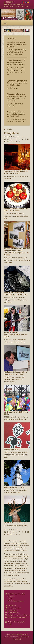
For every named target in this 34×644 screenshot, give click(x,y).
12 (5, 139)
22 (8, 141)
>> (16, 141)
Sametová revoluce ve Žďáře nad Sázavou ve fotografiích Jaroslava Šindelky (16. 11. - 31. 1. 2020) (17, 252)
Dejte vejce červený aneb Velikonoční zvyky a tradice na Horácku (17, 45)
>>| (19, 141)
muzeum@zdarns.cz (14, 608)
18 (22, 139)
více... (21, 54)
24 (14, 141)
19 (25, 139)
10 (22, 137)
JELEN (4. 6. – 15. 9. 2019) (15, 523)
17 (19, 139)
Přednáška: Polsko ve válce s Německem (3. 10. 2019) (15, 373)
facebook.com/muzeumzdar (15, 4)
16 (17, 139)
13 (8, 139)
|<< (5, 137)
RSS (20, 639)
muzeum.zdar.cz (13, 610)
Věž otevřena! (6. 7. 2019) (14, 487)
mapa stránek (25, 637)
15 (14, 139)
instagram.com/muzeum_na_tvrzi (18, 615)
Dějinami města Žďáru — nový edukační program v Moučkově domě (16, 114)
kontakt (15, 639)
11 (25, 137)
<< (8, 137)
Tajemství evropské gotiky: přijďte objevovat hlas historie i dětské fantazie (16, 63)
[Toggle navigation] (5, 23)
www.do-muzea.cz (14, 613)
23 (11, 141)
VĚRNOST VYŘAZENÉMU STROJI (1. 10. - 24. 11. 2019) (16, 294)
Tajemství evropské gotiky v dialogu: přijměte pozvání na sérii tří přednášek (17, 83)
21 (5, 141)
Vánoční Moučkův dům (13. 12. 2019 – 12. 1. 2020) (16, 210)
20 (28, 139)
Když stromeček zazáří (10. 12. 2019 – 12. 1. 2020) (16, 172)
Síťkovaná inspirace (12, 449)
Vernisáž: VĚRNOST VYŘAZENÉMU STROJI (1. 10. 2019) (16, 335)
